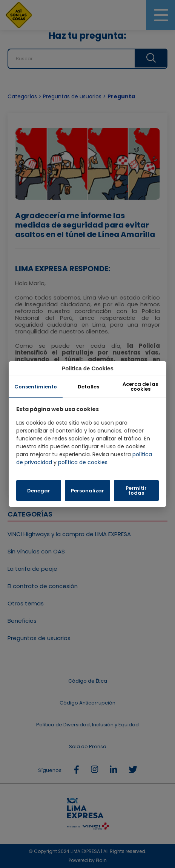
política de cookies (83, 462)
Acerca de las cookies (140, 387)
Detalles (88, 387)
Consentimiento (36, 387)
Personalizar (87, 491)
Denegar (39, 491)
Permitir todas (136, 491)
